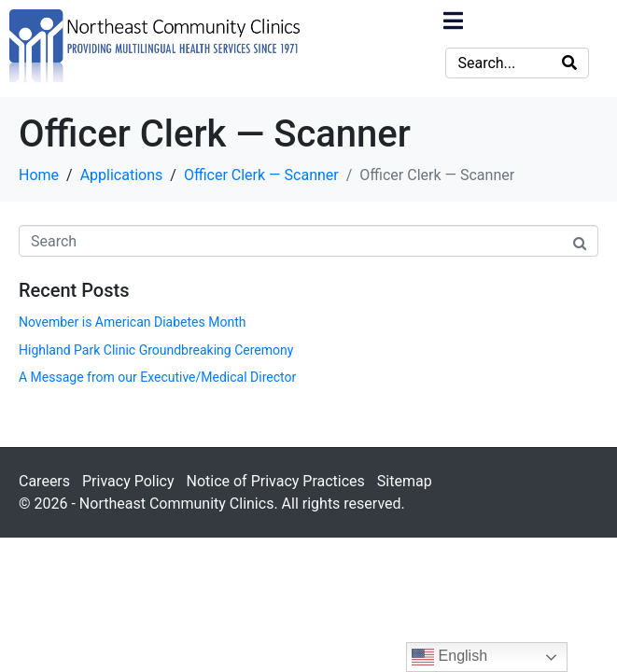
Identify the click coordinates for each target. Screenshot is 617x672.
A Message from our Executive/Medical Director (157, 377)
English (449, 657)
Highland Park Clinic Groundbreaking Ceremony (156, 350)
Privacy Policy (128, 481)
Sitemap (405, 481)
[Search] (569, 63)
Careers (44, 481)
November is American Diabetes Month (132, 322)
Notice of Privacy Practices (275, 481)
